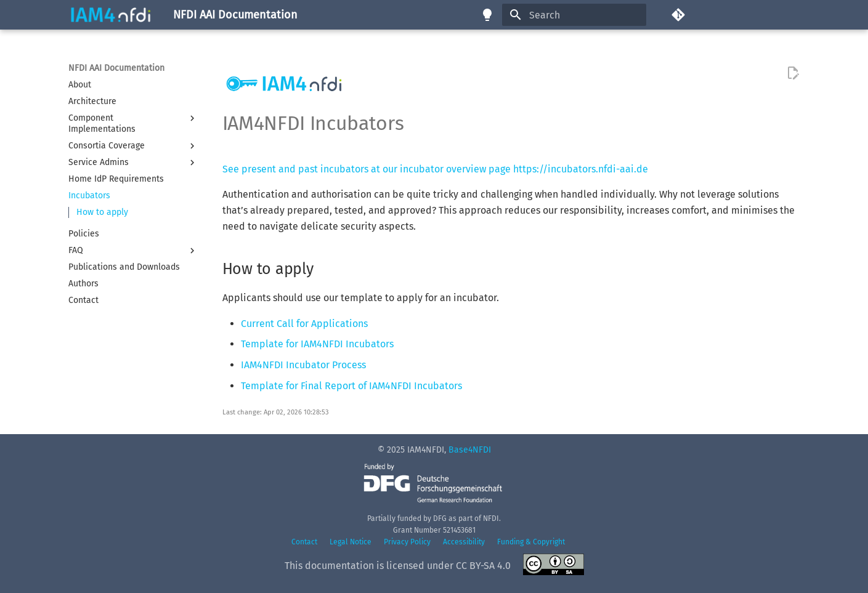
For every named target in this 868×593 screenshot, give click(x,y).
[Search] (574, 15)
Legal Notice (351, 542)
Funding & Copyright (531, 542)
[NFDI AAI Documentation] (111, 15)
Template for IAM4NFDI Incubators (317, 344)
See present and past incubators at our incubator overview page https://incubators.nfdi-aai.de (435, 169)
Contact (304, 542)
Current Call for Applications (304, 324)
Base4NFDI (470, 450)
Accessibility (464, 542)
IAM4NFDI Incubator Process (303, 365)
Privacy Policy (407, 542)
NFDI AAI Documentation (116, 68)
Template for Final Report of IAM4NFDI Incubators (351, 386)
